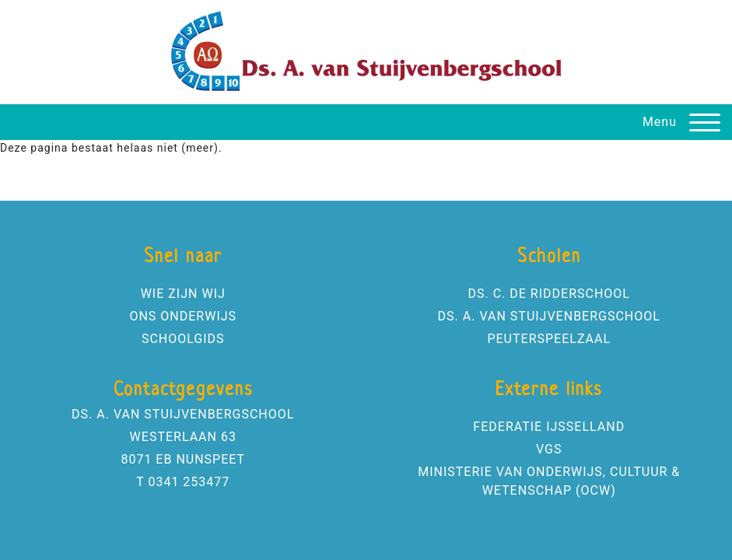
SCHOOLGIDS (183, 339)
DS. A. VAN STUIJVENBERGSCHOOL (549, 316)
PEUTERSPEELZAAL (549, 339)
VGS (549, 449)
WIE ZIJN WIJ (183, 294)
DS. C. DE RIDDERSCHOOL (549, 294)
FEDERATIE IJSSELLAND (549, 427)
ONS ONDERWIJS (183, 316)
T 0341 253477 (183, 482)
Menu (660, 122)
